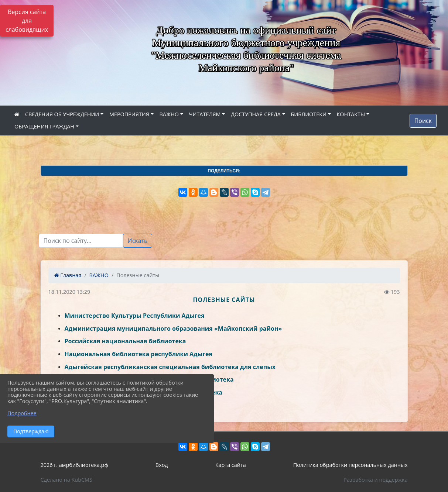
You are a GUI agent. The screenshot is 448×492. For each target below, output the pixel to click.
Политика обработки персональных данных (350, 465)
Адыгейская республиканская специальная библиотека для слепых (170, 367)
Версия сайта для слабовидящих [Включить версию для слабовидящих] (27, 21)
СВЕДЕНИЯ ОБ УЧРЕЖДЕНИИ (62, 114)
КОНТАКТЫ (351, 114)
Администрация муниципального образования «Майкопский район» (173, 328)
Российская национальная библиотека (125, 341)
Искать (138, 241)
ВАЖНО (169, 114)
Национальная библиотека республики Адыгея (138, 354)
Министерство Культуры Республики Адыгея (135, 316)
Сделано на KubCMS (66, 480)
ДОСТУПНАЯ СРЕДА (256, 114)
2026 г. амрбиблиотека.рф (74, 465)
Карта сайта (231, 465)
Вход (162, 465)
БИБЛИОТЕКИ (309, 114)
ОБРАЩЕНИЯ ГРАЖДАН (44, 126)
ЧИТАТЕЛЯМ (205, 114)
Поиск (423, 121)
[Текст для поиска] (81, 241)
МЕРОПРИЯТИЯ (129, 114)
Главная (68, 275)
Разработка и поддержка (375, 480)
